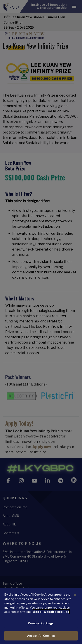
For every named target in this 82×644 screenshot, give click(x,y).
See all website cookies (51, 612)
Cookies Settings (41, 623)
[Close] (75, 595)
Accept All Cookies (41, 636)
